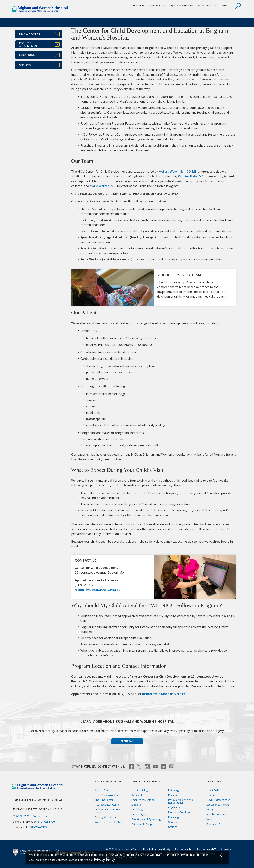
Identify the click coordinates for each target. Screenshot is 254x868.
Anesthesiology (140, 790)
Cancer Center (103, 790)
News (210, 819)
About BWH (127, 741)
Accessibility (163, 849)
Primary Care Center (106, 817)
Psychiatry (174, 807)
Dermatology (139, 795)
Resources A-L (184, 849)
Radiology (174, 817)
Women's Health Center (108, 822)
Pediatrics (174, 795)
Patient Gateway (208, 6)
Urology (173, 827)
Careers (211, 795)
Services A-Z (213, 824)
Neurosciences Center (107, 805)
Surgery (173, 822)
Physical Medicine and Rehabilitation (181, 801)
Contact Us (40, 816)
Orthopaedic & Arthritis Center (108, 811)
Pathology (174, 790)
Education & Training (218, 805)
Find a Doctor (157, 6)
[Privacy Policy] (104, 860)
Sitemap (226, 849)
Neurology (137, 809)
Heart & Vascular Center (108, 795)
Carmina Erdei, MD (191, 176)
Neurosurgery (139, 814)
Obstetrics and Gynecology (147, 819)
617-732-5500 (21, 816)
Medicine (137, 805)
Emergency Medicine (143, 800)
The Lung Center (104, 800)
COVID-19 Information (218, 800)
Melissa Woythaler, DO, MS (178, 172)
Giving (224, 6)
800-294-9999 (38, 827)
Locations (139, 6)
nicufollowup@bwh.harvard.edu (98, 590)
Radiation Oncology (179, 812)
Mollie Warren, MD (103, 186)
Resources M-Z (206, 849)
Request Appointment (182, 6)
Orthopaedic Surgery (143, 824)
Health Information (217, 814)
